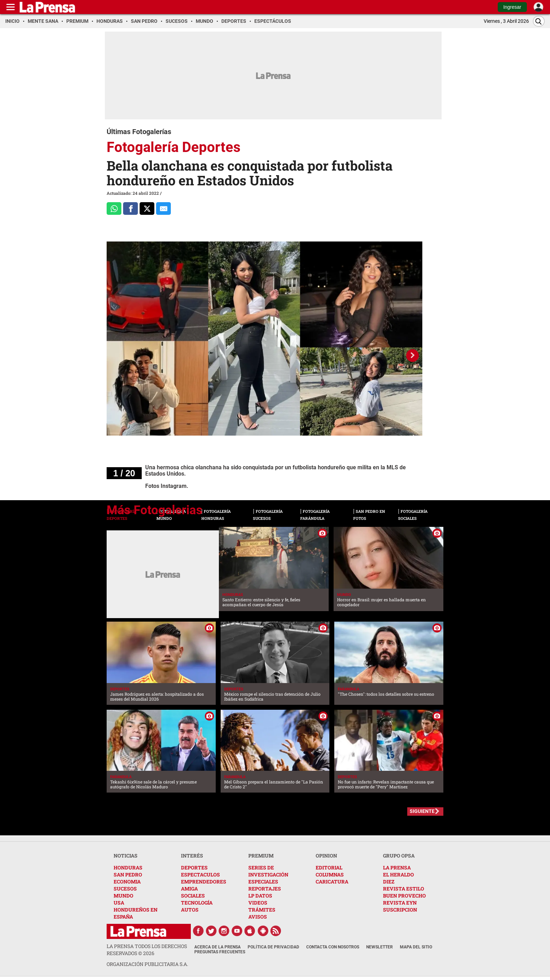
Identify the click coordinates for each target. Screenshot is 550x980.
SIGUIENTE (422, 811)
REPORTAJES (265, 889)
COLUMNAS (330, 875)
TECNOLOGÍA (197, 903)
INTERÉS (192, 856)
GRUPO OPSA (399, 856)
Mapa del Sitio (416, 947)
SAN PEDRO (128, 875)
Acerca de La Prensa (217, 947)
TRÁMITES (262, 910)
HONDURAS (128, 868)
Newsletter (380, 947)
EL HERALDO (398, 875)
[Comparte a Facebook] (130, 208)
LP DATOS (260, 896)
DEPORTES (194, 868)
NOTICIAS (126, 856)
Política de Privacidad (273, 947)
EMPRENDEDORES (204, 882)
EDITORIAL (329, 868)
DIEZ (389, 882)
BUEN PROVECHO (404, 896)
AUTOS (190, 910)
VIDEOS (258, 903)
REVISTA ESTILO (404, 889)
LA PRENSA (397, 868)
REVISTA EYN (400, 903)
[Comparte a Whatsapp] (114, 208)
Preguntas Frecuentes (220, 952)
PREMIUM (261, 856)
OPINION (326, 856)
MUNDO (123, 896)
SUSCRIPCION (400, 910)
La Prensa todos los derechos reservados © (147, 950)
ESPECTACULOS (200, 875)
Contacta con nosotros (333, 947)
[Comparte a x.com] (147, 208)
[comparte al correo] (163, 208)
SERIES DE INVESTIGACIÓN (268, 871)
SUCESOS (125, 889)
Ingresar (512, 7)
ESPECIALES (263, 882)
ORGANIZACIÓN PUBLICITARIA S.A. (147, 964)
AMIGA (189, 889)
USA (119, 903)
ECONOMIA (127, 882)
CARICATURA (332, 882)
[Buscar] (539, 21)
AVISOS (258, 917)
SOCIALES (193, 896)
